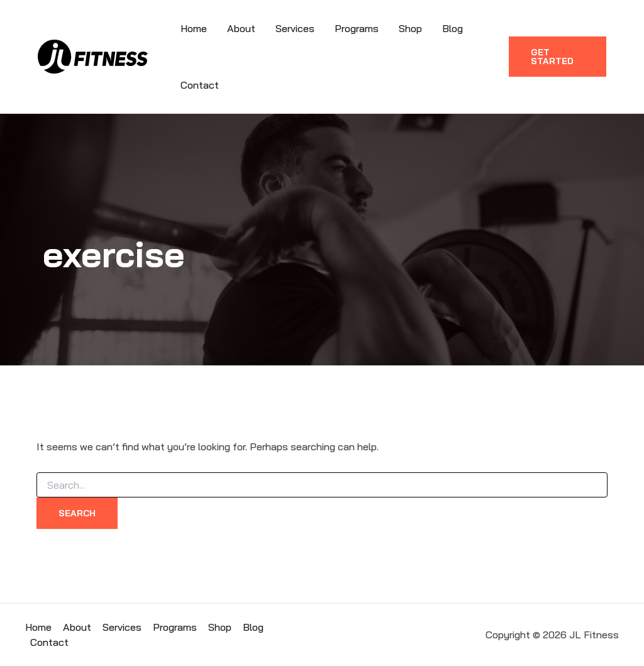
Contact (200, 85)
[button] (558, 57)
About (241, 28)
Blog (452, 28)
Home (194, 28)
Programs (357, 28)
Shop (410, 28)
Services (295, 28)
